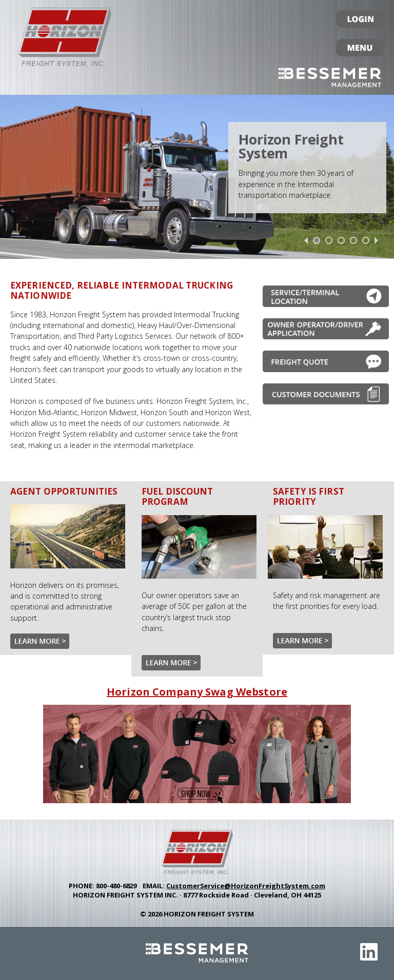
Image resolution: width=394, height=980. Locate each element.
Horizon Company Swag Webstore (197, 692)
